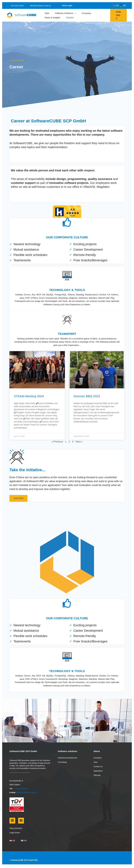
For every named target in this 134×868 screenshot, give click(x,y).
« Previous (57, 442)
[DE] (123, 6)
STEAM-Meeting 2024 (29, 396)
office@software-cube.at (38, 6)
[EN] (116, 6)
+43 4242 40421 (16, 6)
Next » (79, 442)
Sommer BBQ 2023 (87, 396)
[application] (75, 13)
